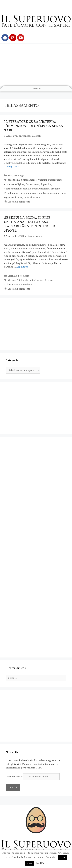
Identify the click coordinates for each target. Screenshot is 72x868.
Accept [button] (62, 857)
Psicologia (19, 176)
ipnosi (15, 193)
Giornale (12, 276)
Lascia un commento (19, 202)
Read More (41, 863)
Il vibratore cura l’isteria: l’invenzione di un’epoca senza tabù (34, 126)
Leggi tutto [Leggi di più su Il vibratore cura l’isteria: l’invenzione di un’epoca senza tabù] (13, 167)
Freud (8, 193)
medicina (54, 193)
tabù (26, 197)
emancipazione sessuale (18, 189)
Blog (10, 176)
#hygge (12, 280)
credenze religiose (14, 184)
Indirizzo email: (33, 777)
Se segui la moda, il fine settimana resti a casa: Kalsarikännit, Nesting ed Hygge (30, 224)
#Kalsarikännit (25, 280)
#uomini (42, 180)
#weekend (27, 285)
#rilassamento (29, 180)
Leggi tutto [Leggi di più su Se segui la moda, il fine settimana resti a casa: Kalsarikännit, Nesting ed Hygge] (22, 267)
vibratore (35, 197)
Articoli (36, 89)
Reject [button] (29, 863)
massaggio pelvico (38, 193)
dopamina (46, 184)
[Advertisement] (36, 64)
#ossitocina (14, 180)
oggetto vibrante (13, 197)
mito (63, 193)
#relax (49, 280)
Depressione (32, 184)
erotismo (56, 189)
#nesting (39, 280)
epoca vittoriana (41, 189)
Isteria (23, 193)
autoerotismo (55, 180)
